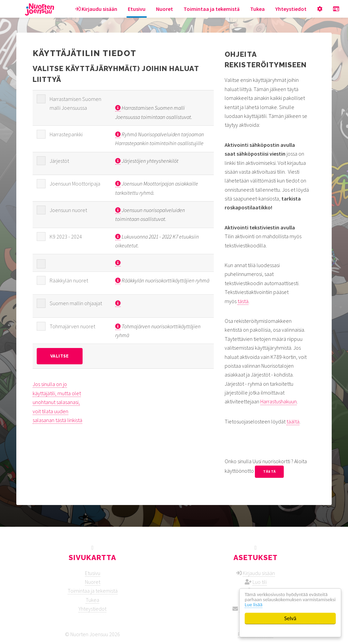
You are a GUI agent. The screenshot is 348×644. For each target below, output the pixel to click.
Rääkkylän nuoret (69, 280)
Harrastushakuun (279, 401)
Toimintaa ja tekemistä (212, 9)
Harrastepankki (66, 134)
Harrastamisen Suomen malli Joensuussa (75, 103)
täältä (293, 421)
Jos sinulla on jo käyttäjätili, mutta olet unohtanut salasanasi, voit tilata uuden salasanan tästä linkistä (57, 402)
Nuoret (164, 9)
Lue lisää (293, 604)
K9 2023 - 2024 (66, 237)
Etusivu (137, 9)
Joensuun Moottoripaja (75, 184)
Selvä (290, 618)
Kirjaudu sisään (96, 9)
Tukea (257, 9)
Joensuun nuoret (68, 210)
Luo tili (260, 582)
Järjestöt (59, 161)
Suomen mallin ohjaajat (76, 303)
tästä (243, 301)
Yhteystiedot (291, 9)
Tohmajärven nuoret (72, 326)
